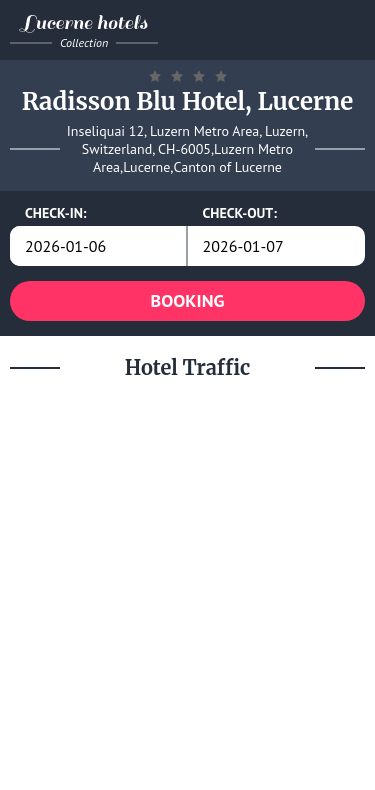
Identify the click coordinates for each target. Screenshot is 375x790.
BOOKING (188, 300)
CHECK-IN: (56, 213)
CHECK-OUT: (240, 213)
